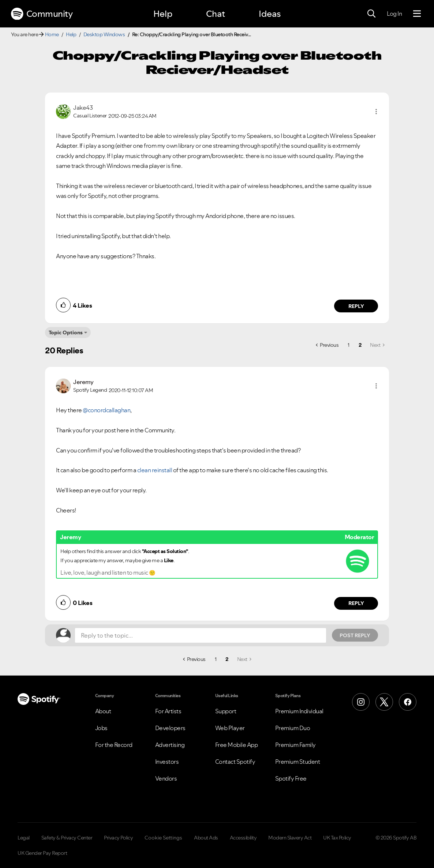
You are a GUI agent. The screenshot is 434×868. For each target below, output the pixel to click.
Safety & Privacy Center (67, 838)
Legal (24, 838)
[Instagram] (361, 702)
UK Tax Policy (337, 838)
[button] (376, 112)
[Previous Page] (327, 345)
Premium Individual (299, 711)
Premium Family (295, 745)
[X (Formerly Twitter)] (384, 702)
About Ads (206, 838)
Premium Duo (293, 728)
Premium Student (298, 762)
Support (226, 711)
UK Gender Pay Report (42, 853)
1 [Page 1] (349, 345)
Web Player (230, 728)
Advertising (170, 745)
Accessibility (243, 838)
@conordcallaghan (106, 410)
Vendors (166, 778)
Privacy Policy (118, 838)
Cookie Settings (163, 838)
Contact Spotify (235, 762)
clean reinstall (155, 470)
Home (52, 34)
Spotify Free (291, 778)
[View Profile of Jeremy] (83, 382)
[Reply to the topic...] (201, 635)
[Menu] (417, 14)
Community (42, 14)
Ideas (270, 14)
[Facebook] (408, 702)
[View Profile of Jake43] (83, 108)
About (103, 711)
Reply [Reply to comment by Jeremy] (356, 603)
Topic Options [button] (66, 332)
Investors (167, 762)
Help (163, 14)
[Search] (371, 14)
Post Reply (355, 635)
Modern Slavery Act (290, 838)
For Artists (168, 711)
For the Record (114, 745)
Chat (216, 14)
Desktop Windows (104, 34)
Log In (394, 14)
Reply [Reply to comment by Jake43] (356, 306)
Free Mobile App (237, 745)
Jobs (101, 728)
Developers (170, 728)
